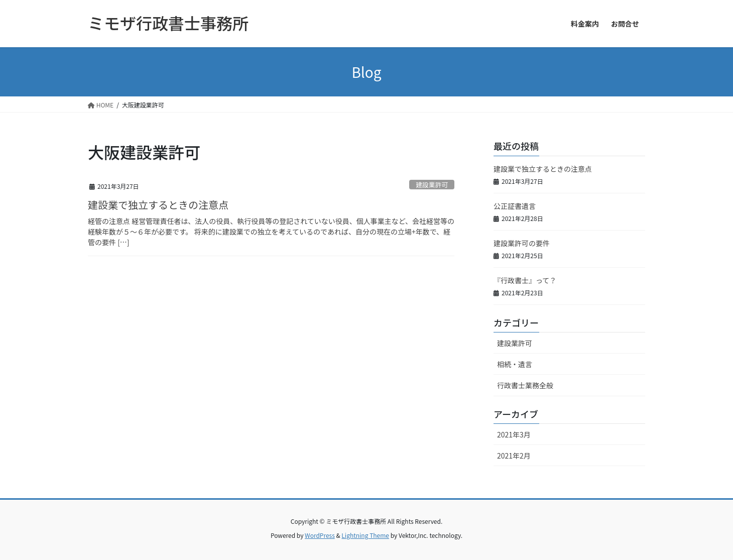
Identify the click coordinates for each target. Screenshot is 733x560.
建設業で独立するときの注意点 (158, 205)
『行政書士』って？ (525, 280)
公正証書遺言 (515, 206)
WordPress (320, 535)
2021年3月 (514, 434)
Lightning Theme (365, 535)
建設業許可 (432, 185)
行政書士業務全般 (525, 385)
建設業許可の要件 (522, 243)
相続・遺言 (515, 364)
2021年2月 (514, 456)
